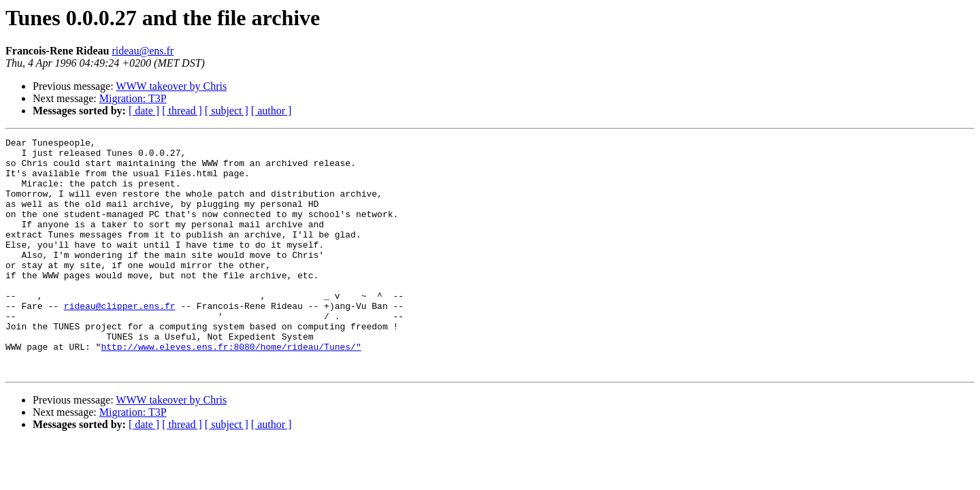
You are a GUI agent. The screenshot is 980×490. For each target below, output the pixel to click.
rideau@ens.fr (143, 51)
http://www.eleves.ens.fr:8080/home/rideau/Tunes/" (231, 389)
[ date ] (144, 111)
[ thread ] (182, 111)
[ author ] (272, 111)
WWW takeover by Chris (171, 86)
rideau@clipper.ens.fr (120, 340)
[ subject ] (227, 111)
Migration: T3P (133, 98)
